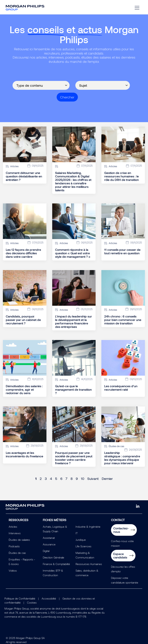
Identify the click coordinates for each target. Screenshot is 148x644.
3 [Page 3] (46, 479)
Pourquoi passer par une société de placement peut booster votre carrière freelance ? (74, 458)
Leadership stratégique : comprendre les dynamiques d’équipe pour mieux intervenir (122, 458)
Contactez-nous (121, 530)
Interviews (15, 533)
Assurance (49, 544)
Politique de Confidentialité (20, 598)
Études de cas (17, 553)
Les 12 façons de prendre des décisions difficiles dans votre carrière (23, 253)
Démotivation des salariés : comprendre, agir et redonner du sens (24, 390)
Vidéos (13, 571)
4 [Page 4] (51, 479)
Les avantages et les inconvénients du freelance (24, 454)
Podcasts (14, 546)
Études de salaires (19, 540)
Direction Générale (53, 557)
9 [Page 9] (77, 479)
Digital (46, 551)
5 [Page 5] (56, 479)
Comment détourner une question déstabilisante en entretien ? (24, 176)
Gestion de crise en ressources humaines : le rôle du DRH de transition (122, 176)
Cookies (32, 602)
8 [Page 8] (72, 479)
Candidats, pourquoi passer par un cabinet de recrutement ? (23, 320)
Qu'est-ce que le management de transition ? (73, 390)
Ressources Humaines (89, 564)
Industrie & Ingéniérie (88, 527)
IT (77, 533)
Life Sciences (83, 546)
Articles (13, 527)
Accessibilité (49, 598)
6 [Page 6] (61, 479)
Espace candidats (120, 555)
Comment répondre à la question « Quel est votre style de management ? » (73, 253)
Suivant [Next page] (93, 479)
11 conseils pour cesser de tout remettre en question (122, 251)
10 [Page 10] (83, 479)
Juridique (81, 540)
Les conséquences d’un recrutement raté (121, 388)
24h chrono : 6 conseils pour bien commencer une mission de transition (123, 320)
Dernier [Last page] (107, 479)
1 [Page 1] (36, 479)
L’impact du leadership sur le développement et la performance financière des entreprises (74, 322)
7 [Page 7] (66, 479)
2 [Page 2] (41, 479)
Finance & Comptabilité (56, 564)
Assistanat (49, 538)
